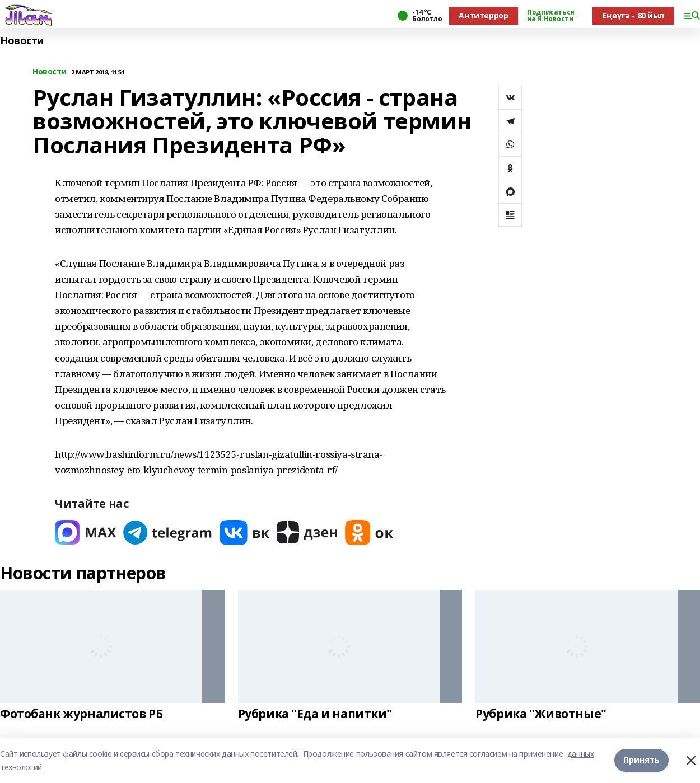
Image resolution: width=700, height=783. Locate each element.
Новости (22, 41)
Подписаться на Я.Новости (550, 16)
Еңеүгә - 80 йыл (633, 15)
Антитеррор (483, 15)
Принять (641, 760)
